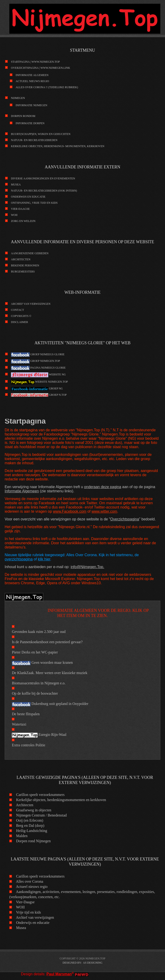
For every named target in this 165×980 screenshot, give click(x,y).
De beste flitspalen (26, 714)
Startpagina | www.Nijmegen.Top (35, 62)
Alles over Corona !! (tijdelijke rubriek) (47, 87)
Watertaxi (19, 724)
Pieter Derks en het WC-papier (35, 652)
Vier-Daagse (20, 209)
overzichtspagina (19, 559)
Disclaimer (19, 322)
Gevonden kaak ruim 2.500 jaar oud (39, 632)
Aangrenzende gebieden (30, 253)
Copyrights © (21, 316)
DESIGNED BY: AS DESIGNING (83, 963)
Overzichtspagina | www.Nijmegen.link (41, 68)
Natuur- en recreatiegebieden (34, 140)
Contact (17, 310)
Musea (16, 185)
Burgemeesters (23, 272)
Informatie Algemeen (32, 75)
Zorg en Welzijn (23, 221)
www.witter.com (104, 511)
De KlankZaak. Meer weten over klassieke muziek (50, 673)
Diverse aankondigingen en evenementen (43, 178)
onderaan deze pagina (103, 487)
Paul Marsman (59, 974)
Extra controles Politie (29, 745)
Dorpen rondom (23, 116)
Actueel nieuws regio (32, 81)
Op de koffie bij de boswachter (35, 693)
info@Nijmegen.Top (87, 567)
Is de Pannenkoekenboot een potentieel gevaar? (47, 642)
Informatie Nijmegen (31, 105)
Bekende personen (25, 265)
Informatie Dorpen (30, 123)
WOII (14, 215)
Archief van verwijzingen (31, 304)
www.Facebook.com (70, 511)
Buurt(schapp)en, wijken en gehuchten (41, 134)
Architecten (21, 259)
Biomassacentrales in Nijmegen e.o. (39, 683)
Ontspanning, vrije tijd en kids (34, 203)
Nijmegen (18, 98)
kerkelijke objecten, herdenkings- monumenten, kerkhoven (58, 146)
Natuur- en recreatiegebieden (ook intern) (44, 191)
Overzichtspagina (125, 519)
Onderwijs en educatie (28, 197)
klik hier (44, 559)
